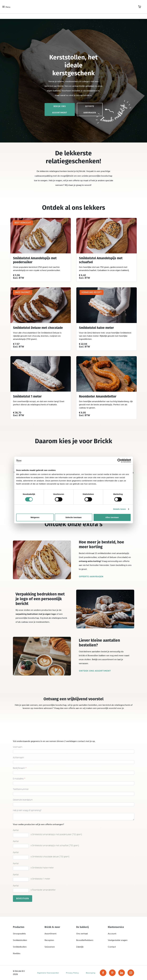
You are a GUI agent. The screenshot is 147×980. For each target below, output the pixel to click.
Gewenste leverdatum (23, 800)
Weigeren (35, 517)
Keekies (17, 953)
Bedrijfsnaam (19, 768)
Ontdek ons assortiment (95, 671)
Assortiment (50, 934)
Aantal (16, 830)
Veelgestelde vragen (118, 940)
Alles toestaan (112, 517)
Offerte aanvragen (90, 109)
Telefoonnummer (21, 789)
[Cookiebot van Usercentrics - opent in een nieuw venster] (119, 461)
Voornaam (18, 747)
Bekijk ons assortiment (60, 109)
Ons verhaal (82, 934)
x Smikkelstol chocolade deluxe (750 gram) (50, 857)
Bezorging (91, 973)
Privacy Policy (72, 973)
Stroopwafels (19, 934)
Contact (112, 947)
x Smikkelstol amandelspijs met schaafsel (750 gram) (55, 845)
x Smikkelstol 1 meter (40, 879)
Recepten (49, 940)
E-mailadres (18, 779)
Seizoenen (50, 947)
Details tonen (120, 509)
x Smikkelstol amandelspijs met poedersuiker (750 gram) (56, 834)
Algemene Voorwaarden (48, 973)
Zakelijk (80, 947)
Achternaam (19, 758)
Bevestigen (23, 898)
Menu (8, 7)
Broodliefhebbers (85, 940)
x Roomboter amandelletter (43, 890)
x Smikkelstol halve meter (42, 868)
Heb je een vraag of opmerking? (27, 810)
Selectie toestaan (73, 517)
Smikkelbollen (20, 947)
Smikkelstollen (20, 940)
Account (112, 934)
